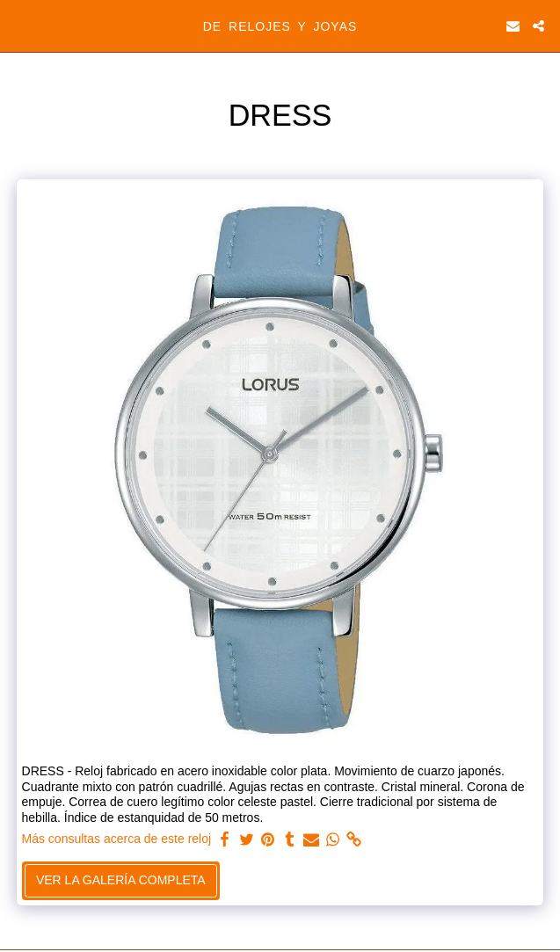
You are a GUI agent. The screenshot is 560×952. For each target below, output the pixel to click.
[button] (19, 25)
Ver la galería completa (121, 880)
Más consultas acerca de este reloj (117, 839)
